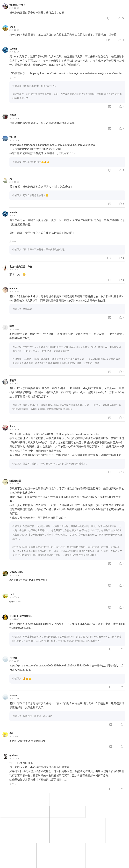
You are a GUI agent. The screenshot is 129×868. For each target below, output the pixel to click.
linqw (12, 426)
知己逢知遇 (15, 481)
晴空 (12, 326)
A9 (11, 179)
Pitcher (13, 658)
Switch (13, 49)
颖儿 (12, 733)
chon (12, 27)
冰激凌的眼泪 (16, 572)
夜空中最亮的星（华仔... (22, 267)
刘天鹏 (13, 137)
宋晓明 (13, 380)
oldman (14, 289)
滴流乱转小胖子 (17, 5)
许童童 (13, 115)
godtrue (14, 755)
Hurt (12, 594)
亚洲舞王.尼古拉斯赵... (21, 616)
